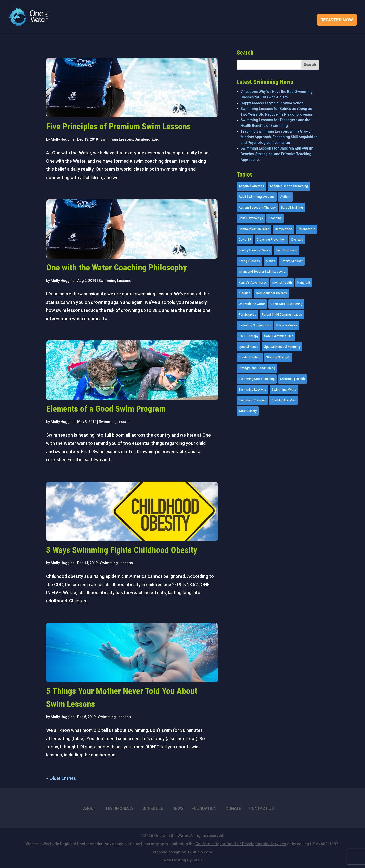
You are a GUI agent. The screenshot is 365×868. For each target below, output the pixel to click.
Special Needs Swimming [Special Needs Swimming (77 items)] (282, 347)
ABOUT (90, 809)
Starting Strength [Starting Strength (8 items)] (278, 357)
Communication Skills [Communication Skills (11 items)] (254, 229)
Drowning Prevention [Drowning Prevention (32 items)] (271, 240)
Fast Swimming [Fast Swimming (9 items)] (286, 250)
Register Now (337, 20)
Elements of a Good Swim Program (106, 409)
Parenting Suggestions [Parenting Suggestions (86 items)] (255, 325)
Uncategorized (147, 139)
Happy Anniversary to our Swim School (273, 103)
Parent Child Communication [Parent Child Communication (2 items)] (282, 315)
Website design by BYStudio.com (182, 852)
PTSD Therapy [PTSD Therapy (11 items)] (249, 336)
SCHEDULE (153, 809)
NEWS (178, 809)
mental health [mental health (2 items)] (282, 283)
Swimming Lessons (117, 139)
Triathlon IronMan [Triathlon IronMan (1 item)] (283, 400)
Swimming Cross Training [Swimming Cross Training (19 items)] (257, 379)
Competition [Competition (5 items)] (283, 229)
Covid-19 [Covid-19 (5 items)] (245, 240)
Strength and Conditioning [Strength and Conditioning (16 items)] (257, 368)
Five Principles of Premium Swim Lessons (118, 126)
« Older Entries (61, 778)
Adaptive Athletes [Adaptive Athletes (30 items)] (251, 186)
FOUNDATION (204, 809)
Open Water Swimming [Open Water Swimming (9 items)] (286, 304)
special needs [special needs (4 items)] (249, 347)
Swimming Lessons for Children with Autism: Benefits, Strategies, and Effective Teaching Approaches (278, 154)
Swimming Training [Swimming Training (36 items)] (252, 400)
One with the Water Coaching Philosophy (116, 267)
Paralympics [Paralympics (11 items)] (247, 315)
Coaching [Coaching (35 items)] (275, 218)
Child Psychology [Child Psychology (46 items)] (251, 218)
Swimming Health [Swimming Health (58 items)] (293, 379)
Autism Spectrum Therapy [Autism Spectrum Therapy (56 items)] (257, 208)
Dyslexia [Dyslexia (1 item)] (297, 240)
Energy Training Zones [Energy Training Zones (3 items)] (254, 250)
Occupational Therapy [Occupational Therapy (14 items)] (271, 293)
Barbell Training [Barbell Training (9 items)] (292, 208)
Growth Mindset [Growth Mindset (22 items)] (292, 261)
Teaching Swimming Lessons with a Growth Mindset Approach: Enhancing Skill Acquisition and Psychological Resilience (279, 137)
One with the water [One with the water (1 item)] (252, 304)
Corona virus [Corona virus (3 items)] (306, 229)
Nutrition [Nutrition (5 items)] (244, 293)
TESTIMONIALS (119, 809)
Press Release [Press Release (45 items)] (287, 325)
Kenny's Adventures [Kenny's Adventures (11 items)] (253, 283)
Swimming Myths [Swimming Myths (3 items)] (284, 390)
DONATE (233, 809)
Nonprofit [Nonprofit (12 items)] (304, 283)
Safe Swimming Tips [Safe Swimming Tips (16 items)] (279, 336)
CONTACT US (262, 809)
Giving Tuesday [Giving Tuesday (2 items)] (249, 261)
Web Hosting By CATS (183, 860)
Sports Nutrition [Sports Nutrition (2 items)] (250, 357)
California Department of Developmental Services (241, 844)
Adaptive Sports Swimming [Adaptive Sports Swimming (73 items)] (289, 186)
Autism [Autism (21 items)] (285, 197)
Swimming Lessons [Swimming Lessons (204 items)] (252, 390)
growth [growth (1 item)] (270, 261)
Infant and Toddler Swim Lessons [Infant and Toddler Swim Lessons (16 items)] (262, 272)
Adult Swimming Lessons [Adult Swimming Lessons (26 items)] (257, 197)
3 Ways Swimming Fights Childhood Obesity (122, 550)
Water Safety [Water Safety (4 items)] (248, 411)
